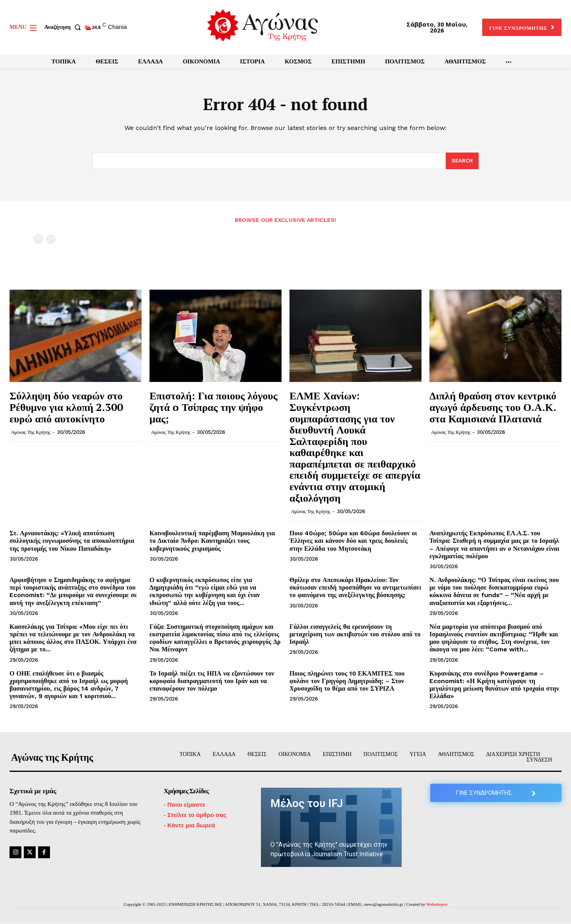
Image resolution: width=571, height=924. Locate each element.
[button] (64, 27)
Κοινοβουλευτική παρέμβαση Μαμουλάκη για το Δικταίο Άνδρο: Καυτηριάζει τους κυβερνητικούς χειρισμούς (212, 541)
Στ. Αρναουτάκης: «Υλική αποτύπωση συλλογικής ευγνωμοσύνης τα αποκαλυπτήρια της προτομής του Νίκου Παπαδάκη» (72, 541)
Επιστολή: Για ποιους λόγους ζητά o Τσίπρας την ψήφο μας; (214, 407)
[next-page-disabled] (51, 240)
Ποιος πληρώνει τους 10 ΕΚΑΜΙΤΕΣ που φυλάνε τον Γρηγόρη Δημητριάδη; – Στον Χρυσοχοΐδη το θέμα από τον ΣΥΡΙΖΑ (347, 681)
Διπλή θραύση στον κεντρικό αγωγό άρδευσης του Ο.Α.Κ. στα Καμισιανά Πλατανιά (493, 407)
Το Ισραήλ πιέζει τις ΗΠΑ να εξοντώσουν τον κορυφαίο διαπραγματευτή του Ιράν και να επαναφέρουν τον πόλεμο (212, 681)
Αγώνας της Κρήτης (31, 432)
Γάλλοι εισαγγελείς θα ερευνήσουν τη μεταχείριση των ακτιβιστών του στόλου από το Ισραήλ (355, 635)
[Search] (462, 161)
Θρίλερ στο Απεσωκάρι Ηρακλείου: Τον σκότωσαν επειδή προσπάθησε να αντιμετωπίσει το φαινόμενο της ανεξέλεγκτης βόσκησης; (355, 588)
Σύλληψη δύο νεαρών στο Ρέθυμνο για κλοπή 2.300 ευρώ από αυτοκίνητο (66, 407)
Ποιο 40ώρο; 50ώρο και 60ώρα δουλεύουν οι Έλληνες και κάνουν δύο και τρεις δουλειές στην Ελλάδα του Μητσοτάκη (353, 541)
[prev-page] (38, 240)
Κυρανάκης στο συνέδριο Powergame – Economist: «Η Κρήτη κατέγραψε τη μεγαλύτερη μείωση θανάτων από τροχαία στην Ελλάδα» (494, 685)
